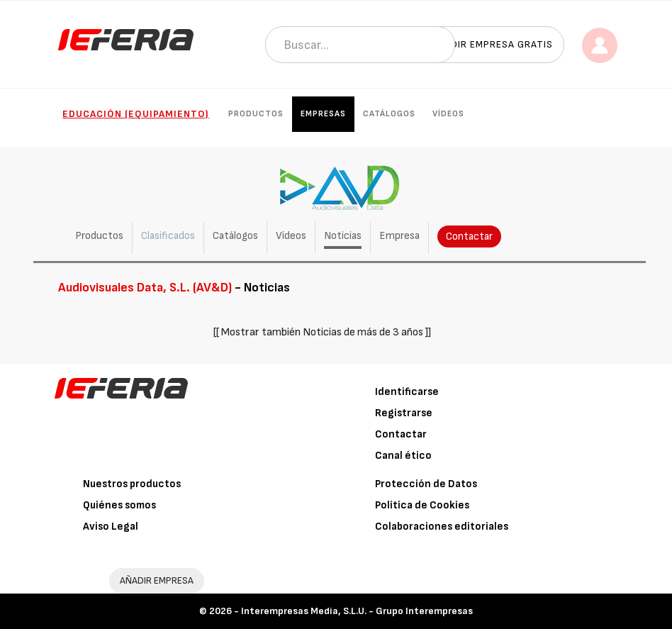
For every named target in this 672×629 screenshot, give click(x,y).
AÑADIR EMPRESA (157, 580)
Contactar (469, 236)
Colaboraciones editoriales (442, 527)
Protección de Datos (426, 484)
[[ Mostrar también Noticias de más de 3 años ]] (322, 332)
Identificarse (407, 392)
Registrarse (404, 413)
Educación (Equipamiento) (136, 114)
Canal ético (403, 456)
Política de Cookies (422, 505)
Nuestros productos (132, 484)
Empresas (323, 114)
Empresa (399, 236)
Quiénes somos (119, 505)
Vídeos (448, 114)
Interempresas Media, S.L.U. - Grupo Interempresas (357, 611)
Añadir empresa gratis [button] (492, 44)
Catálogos (389, 114)
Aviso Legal (111, 527)
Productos (256, 114)
